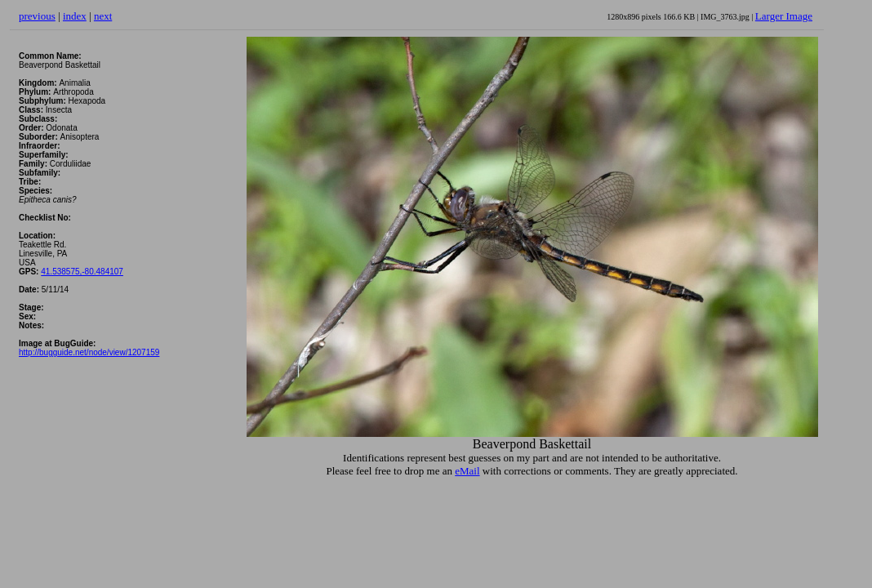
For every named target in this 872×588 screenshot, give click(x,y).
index (75, 16)
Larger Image (784, 16)
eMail (467, 471)
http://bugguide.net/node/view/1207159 (89, 352)
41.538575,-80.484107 (82, 272)
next (103, 16)
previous (37, 16)
